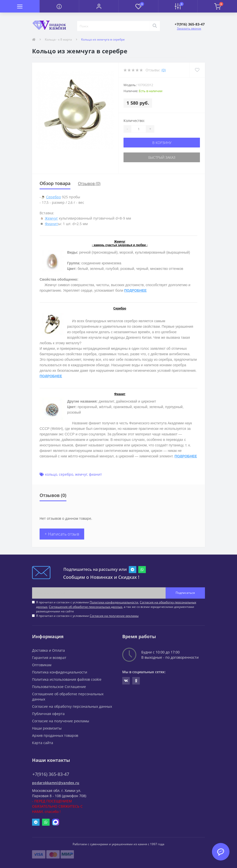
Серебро (53, 197)
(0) (164, 70)
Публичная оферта (48, 714)
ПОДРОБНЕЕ (136, 290)
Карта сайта (43, 743)
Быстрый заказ (162, 157)
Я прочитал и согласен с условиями (87, 616)
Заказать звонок (189, 28)
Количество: (134, 121)
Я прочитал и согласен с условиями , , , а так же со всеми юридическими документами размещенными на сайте (116, 607)
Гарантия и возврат (49, 658)
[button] (99, 6)
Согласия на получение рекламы (114, 616)
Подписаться (185, 593)
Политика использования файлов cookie (67, 679)
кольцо (51, 474)
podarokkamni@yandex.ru (56, 783)
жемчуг (81, 474)
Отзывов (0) (89, 184)
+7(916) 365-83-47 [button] (51, 774)
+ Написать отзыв (62, 534)
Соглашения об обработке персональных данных (86, 607)
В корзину (162, 143)
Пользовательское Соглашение (59, 687)
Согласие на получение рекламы (61, 721)
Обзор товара (55, 183)
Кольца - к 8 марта (58, 39)
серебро (66, 474)
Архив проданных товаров (55, 735)
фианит (95, 474)
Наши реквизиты (47, 728)
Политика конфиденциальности (60, 672)
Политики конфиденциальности (114, 602)
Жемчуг (51, 218)
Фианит (51, 224)
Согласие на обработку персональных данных (72, 706)
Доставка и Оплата (48, 650)
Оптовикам (42, 665)
